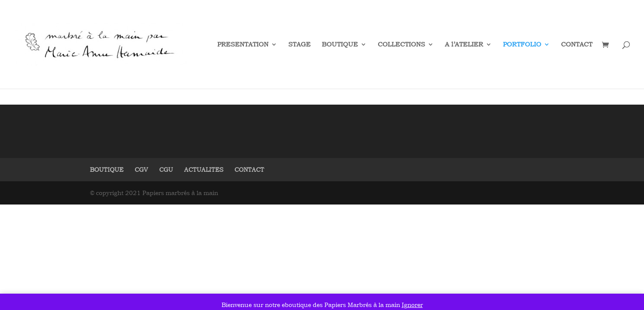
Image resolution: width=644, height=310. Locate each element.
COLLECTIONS (401, 45)
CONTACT (577, 45)
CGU (166, 169)
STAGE (299, 45)
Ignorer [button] (412, 305)
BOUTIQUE (340, 45)
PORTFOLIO (522, 45)
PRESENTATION (243, 45)
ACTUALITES (204, 169)
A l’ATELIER (464, 45)
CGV (141, 169)
